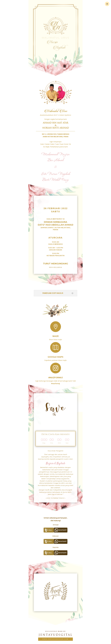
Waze (56, 336)
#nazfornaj (56, 378)
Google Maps (55, 357)
